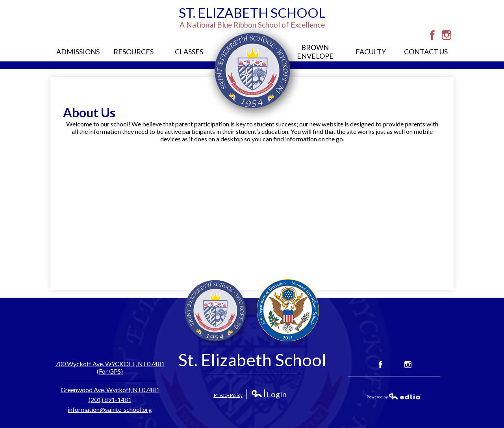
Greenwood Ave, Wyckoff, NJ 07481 (110, 390)
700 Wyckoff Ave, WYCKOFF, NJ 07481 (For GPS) (110, 367)
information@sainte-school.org (110, 409)
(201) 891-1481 (110, 399)
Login (269, 394)
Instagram (447, 35)
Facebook (432, 35)
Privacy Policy (228, 395)
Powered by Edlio (394, 396)
